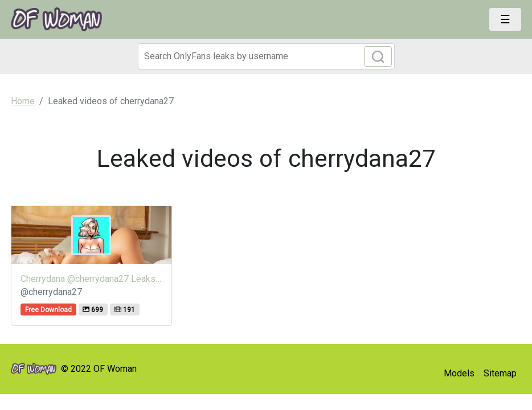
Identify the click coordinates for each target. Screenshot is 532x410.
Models (459, 373)
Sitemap (500, 373)
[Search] (266, 56)
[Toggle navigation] (505, 19)
